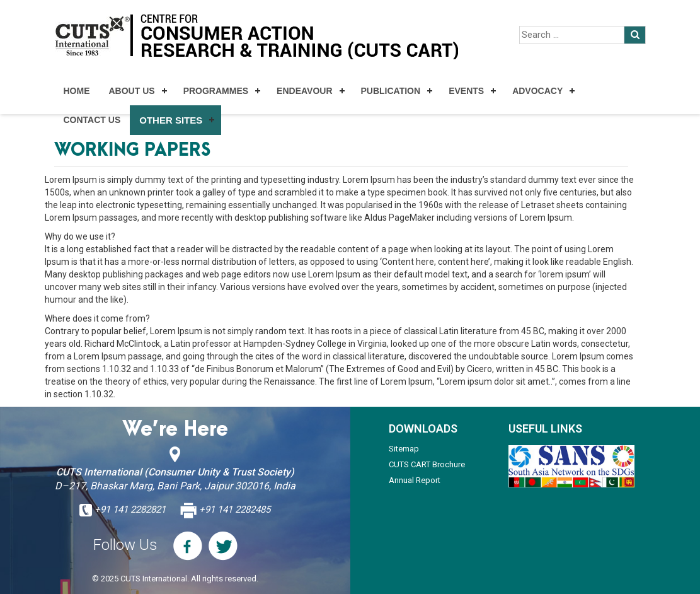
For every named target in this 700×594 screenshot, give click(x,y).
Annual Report (415, 480)
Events (466, 91)
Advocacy (537, 91)
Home (77, 91)
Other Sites (171, 120)
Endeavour (304, 91)
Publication (391, 91)
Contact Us (92, 120)
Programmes (216, 91)
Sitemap (404, 449)
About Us (132, 91)
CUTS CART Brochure (427, 464)
